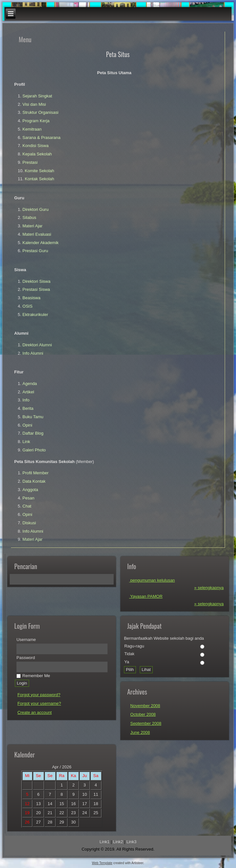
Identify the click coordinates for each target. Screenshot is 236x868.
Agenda (30, 384)
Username (26, 640)
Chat (27, 506)
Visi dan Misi (34, 104)
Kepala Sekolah (37, 154)
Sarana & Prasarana (42, 138)
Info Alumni (33, 353)
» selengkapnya (209, 588)
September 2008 (146, 723)
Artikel (28, 392)
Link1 (104, 842)
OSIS (28, 306)
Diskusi (29, 523)
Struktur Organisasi (41, 112)
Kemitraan (32, 129)
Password (26, 658)
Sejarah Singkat (37, 96)
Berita (28, 408)
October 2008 (143, 714)
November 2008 (145, 706)
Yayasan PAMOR (146, 596)
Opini (27, 425)
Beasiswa (32, 298)
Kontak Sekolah (40, 179)
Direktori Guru (36, 209)
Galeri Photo (34, 450)
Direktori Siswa (37, 281)
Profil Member (36, 473)
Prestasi (30, 162)
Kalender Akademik (41, 243)
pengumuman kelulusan (152, 580)
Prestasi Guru (35, 251)
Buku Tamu (33, 417)
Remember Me (33, 676)
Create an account (35, 712)
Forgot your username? (39, 703)
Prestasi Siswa (36, 289)
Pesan (29, 498)
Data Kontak (34, 481)
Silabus (30, 217)
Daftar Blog (33, 433)
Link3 (132, 842)
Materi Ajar (33, 226)
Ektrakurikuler (35, 315)
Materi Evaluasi (37, 234)
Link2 (118, 842)
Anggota (30, 490)
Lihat (146, 670)
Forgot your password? (39, 695)
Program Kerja (36, 121)
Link (26, 442)
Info (26, 400)
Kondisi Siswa (36, 146)
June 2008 (140, 732)
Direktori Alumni (37, 345)
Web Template (102, 863)
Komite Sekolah (40, 171)
